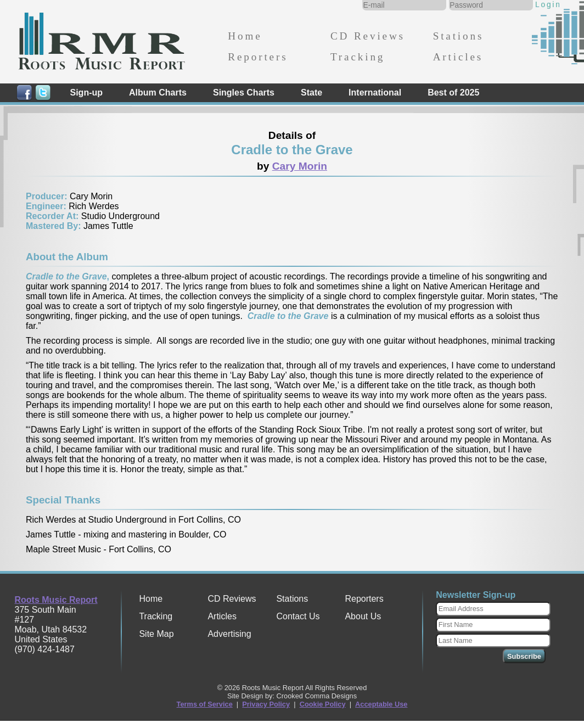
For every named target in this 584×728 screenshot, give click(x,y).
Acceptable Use (381, 704)
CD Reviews (368, 36)
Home (245, 36)
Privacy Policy (266, 704)
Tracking (358, 57)
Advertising (229, 634)
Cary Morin (300, 166)
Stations (459, 36)
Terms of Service (205, 704)
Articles (458, 57)
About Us (363, 616)
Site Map (156, 634)
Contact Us (298, 616)
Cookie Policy (323, 704)
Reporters (258, 57)
